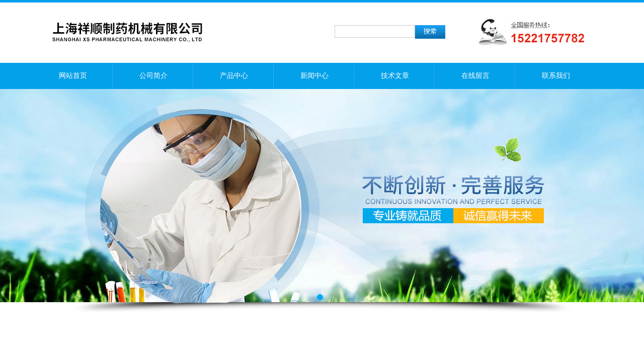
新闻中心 (314, 76)
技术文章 (395, 76)
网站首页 (73, 76)
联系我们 (556, 76)
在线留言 (475, 76)
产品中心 (234, 76)
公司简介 (153, 76)
